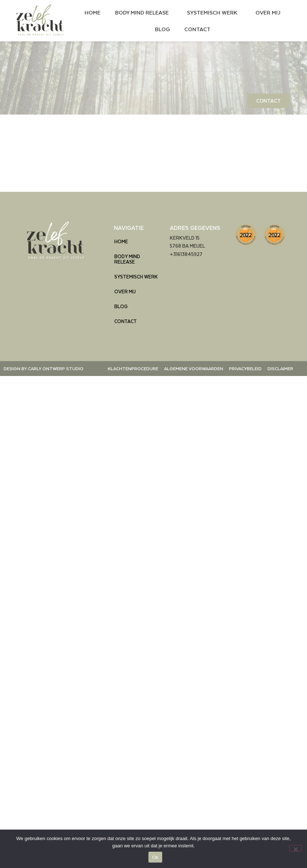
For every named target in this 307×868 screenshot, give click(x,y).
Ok (155, 857)
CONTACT (197, 29)
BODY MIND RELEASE (144, 12)
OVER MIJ (268, 12)
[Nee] (295, 848)
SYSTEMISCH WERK (214, 12)
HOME (93, 12)
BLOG (162, 29)
